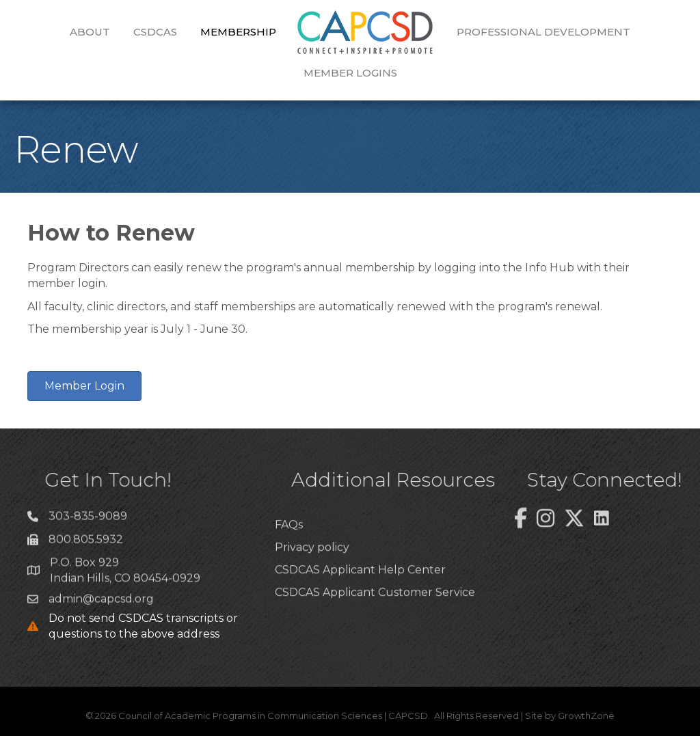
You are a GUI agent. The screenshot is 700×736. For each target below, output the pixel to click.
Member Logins (350, 73)
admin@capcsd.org (101, 604)
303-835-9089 (88, 522)
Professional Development (543, 32)
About (90, 32)
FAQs (289, 551)
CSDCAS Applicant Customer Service (375, 619)
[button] (84, 386)
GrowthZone (586, 715)
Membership (238, 32)
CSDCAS (155, 32)
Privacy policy (312, 574)
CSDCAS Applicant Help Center (360, 597)
